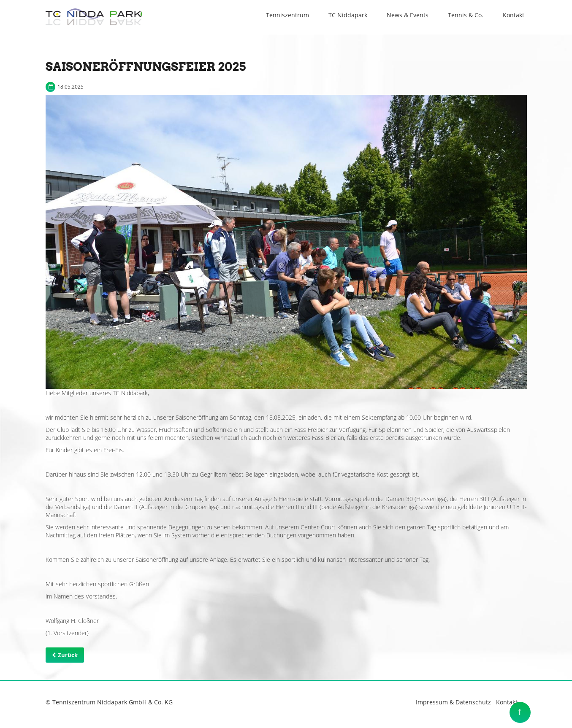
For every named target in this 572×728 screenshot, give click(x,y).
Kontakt (507, 702)
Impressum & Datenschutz (453, 702)
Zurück (68, 655)
